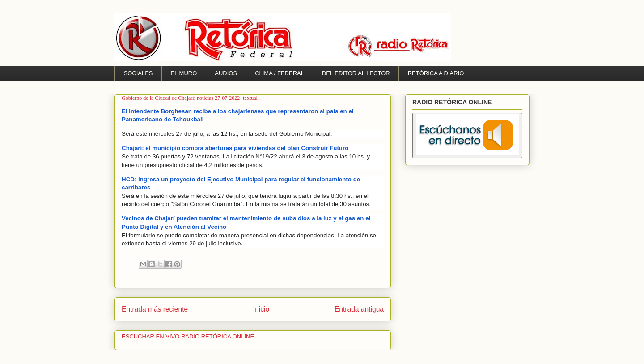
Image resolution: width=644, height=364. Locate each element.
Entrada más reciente (155, 309)
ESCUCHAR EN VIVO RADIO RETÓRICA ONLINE (188, 336)
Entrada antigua (359, 309)
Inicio (261, 309)
